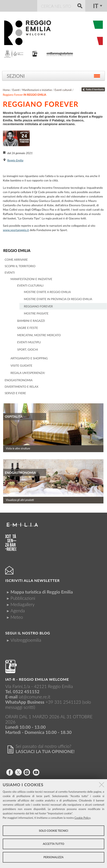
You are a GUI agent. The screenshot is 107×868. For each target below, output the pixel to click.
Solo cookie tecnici (53, 831)
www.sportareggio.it (16, 230)
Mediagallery (22, 604)
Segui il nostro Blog (28, 633)
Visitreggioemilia (26, 640)
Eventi (16, 90)
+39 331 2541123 (63, 702)
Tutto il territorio (93, 89)
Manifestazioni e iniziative (37, 90)
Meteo (17, 617)
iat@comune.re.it (35, 696)
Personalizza (53, 857)
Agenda (18, 611)
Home (6, 90)
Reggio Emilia (17, 250)
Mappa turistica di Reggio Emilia (42, 592)
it (96, 6)
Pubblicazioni (23, 598)
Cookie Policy (82, 818)
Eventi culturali (63, 90)
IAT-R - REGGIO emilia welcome (37, 679)
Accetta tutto (54, 844)
